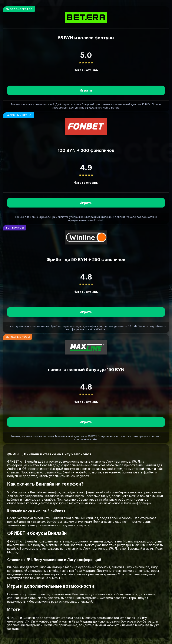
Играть (86, 90)
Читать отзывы (86, 70)
